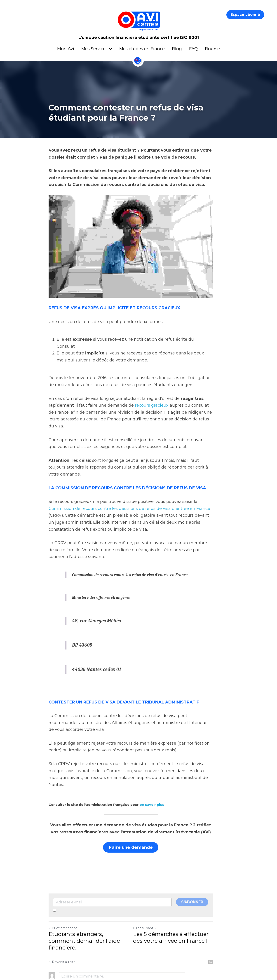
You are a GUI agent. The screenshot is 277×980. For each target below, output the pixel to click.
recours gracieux (152, 408)
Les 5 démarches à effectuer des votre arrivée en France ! (184, 911)
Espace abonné (245, 15)
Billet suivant (152, 902)
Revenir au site (62, 929)
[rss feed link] (226, 929)
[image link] (138, 251)
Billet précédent (63, 902)
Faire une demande (138, 822)
